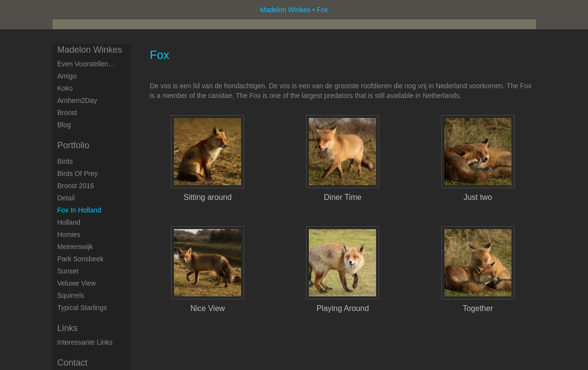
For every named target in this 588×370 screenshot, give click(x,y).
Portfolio (74, 145)
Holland (69, 222)
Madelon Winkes (285, 10)
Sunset (68, 271)
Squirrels (71, 295)
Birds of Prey (78, 174)
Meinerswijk (75, 247)
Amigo (67, 76)
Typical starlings (82, 308)
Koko (65, 88)
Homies (69, 234)
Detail (66, 198)
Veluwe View (77, 283)
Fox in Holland (79, 210)
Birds (65, 161)
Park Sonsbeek (81, 259)
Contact (73, 363)
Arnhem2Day (77, 100)
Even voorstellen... (86, 64)
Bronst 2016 (76, 186)
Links (68, 328)
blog (64, 125)
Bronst (67, 113)
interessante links (85, 342)
